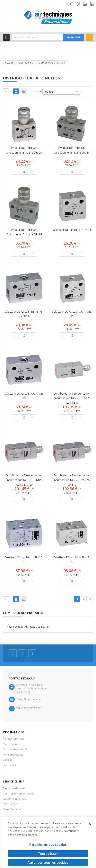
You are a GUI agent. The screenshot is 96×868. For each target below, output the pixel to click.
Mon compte (10, 744)
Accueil (9, 63)
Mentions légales (13, 755)
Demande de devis (14, 788)
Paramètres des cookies (48, 845)
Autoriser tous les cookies (48, 862)
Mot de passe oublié (15, 749)
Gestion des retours (15, 799)
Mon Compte (10, 804)
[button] (15, 172)
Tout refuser (48, 854)
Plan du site (10, 765)
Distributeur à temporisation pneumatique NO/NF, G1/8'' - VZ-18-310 (72, 398)
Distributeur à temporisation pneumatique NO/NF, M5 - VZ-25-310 (72, 480)
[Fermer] (90, 824)
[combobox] (37, 37)
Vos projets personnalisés (19, 793)
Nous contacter (33, 699)
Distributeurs (26, 63)
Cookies (8, 760)
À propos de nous (13, 739)
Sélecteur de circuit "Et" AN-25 (72, 230)
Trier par (37, 92)
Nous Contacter (12, 809)
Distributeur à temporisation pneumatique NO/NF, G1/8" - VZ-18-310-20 (24, 480)
